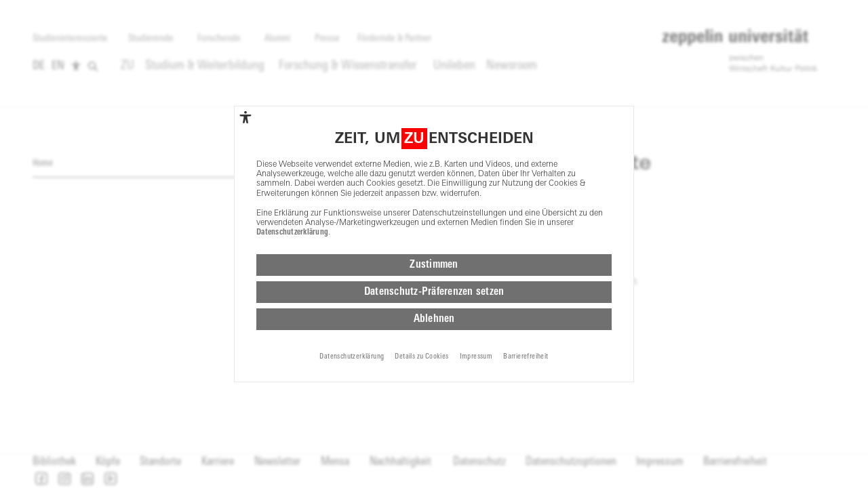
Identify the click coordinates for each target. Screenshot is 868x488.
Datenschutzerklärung (292, 232)
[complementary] (245, 117)
